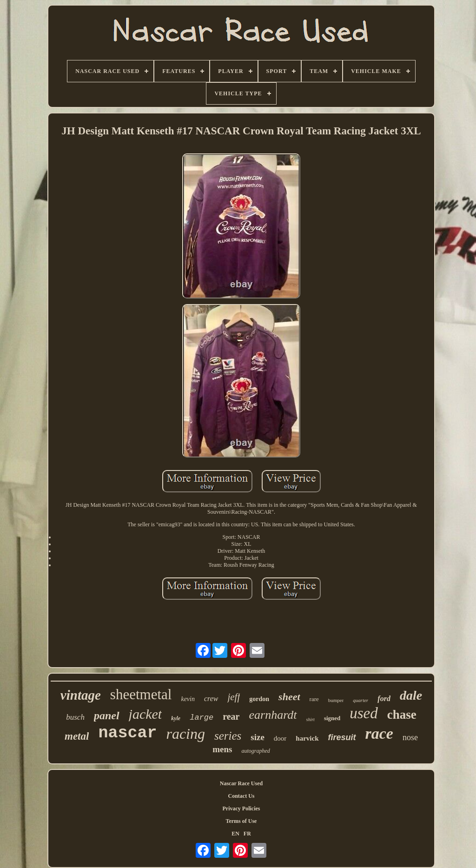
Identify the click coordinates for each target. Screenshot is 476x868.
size (258, 737)
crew (211, 699)
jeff (234, 697)
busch (75, 717)
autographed (255, 751)
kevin (188, 699)
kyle (176, 718)
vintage (81, 695)
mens (222, 749)
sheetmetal (141, 694)
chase (402, 715)
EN (235, 834)
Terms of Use (241, 821)
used (364, 713)
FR (247, 834)
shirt (311, 719)
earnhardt (273, 715)
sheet (289, 697)
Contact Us (241, 796)
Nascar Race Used (241, 783)
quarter (360, 700)
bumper (336, 700)
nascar (127, 733)
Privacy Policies (241, 808)
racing (185, 734)
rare (314, 699)
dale (411, 695)
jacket (145, 714)
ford (384, 699)
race (379, 733)
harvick (307, 738)
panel (107, 716)
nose (410, 737)
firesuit (342, 737)
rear (231, 716)
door (280, 738)
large (202, 718)
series (228, 736)
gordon (259, 699)
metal (77, 736)
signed (332, 718)
